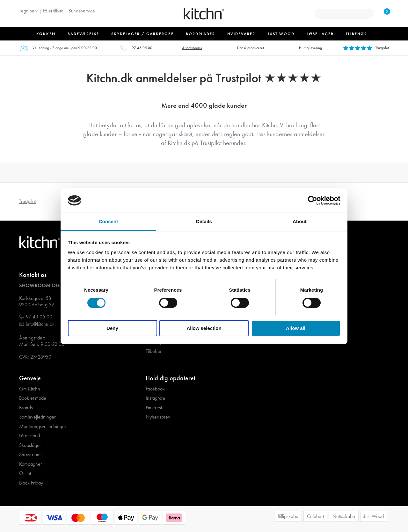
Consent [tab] (109, 221)
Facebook (155, 389)
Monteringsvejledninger (43, 426)
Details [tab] (204, 221)
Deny (112, 328)
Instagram (155, 398)
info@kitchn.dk (40, 324)
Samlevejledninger (37, 417)
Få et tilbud (53, 11)
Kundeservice (82, 11)
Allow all (296, 328)
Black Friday (31, 483)
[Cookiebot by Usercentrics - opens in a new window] (313, 200)
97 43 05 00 (142, 48)
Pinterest (154, 408)
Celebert (315, 516)
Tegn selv (28, 11)
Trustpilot (27, 201)
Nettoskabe (344, 516)
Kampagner (31, 464)
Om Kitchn (30, 389)
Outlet (25, 473)
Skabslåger (30, 445)
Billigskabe (288, 516)
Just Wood (374, 516)
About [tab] (300, 221)
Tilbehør (154, 351)
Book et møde (33, 398)
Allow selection (204, 328)
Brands (26, 408)
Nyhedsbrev (158, 417)
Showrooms (31, 455)
